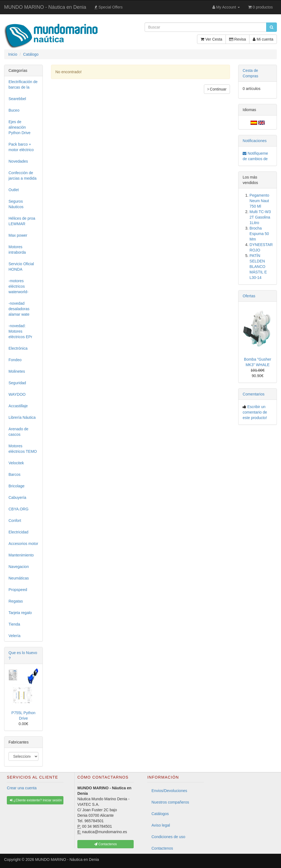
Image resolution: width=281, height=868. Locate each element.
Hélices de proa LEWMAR (22, 221)
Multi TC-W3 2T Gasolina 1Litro (260, 217)
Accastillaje (18, 406)
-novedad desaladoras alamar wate (19, 309)
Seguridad (17, 383)
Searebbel (17, 99)
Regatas (16, 601)
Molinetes (17, 371)
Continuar (217, 89)
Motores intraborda (17, 250)
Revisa (238, 39)
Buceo (14, 110)
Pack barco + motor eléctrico (21, 147)
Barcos (15, 474)
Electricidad (18, 532)
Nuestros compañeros (170, 802)
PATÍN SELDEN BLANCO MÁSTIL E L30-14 (258, 267)
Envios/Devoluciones (169, 791)
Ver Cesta (211, 39)
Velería (15, 636)
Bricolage (16, 486)
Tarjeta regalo (20, 613)
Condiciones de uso (168, 837)
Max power (18, 235)
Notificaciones (255, 141)
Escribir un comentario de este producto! (255, 412)
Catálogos (160, 814)
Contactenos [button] (106, 844)
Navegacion (19, 567)
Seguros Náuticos (16, 204)
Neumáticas (19, 578)
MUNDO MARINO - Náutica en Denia (45, 7)
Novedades (18, 161)
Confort (15, 521)
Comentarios (253, 394)
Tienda (14, 624)
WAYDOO (17, 394)
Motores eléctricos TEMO (23, 449)
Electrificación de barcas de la (23, 84)
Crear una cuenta (22, 788)
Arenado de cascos (18, 432)
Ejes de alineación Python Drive (19, 127)
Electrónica (18, 348)
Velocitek (16, 463)
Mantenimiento (21, 555)
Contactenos (162, 848)
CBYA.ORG (19, 509)
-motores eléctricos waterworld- (18, 286)
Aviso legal (161, 825)
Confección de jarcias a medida (23, 176)
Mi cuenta (263, 39)
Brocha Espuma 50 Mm (259, 234)
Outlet (14, 190)
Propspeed (18, 590)
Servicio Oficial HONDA (21, 267)
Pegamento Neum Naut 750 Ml (259, 201)
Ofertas (249, 296)
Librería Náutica (22, 417)
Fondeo (15, 360)
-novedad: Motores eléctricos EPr (20, 331)
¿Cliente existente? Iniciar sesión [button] (36, 800)
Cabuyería (17, 497)
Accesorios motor (23, 544)
